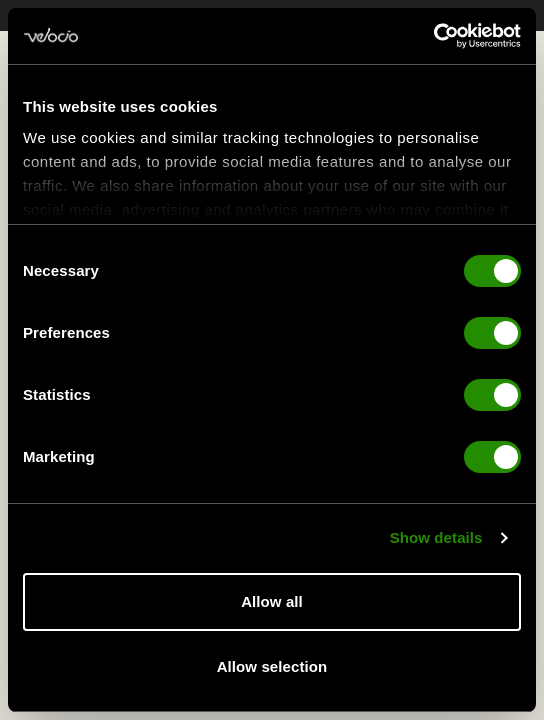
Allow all (272, 601)
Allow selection (272, 666)
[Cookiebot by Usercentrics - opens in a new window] (433, 36)
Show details (436, 539)
